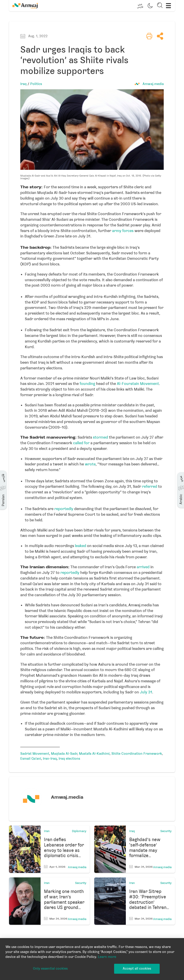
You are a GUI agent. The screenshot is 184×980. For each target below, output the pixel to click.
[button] (140, 6)
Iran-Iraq (50, 759)
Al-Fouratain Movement (138, 384)
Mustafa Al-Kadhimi (94, 754)
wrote (90, 464)
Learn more (107, 957)
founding (87, 384)
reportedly (64, 509)
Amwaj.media (153, 84)
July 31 (146, 692)
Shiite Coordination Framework (137, 754)
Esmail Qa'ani (31, 759)
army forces (123, 231)
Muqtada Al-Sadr (64, 754)
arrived (143, 567)
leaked (80, 546)
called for (81, 443)
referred (150, 486)
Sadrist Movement (35, 754)
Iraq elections (69, 759)
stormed (100, 437)
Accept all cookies (137, 968)
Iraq (23, 84)
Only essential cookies (50, 968)
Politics (36, 84)
